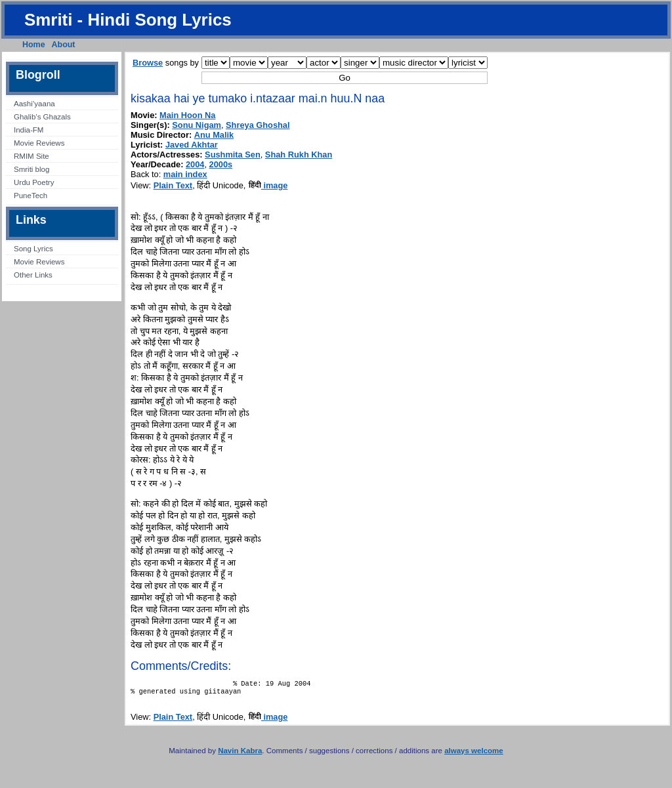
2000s (221, 164)
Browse (148, 63)
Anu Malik (214, 135)
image (268, 185)
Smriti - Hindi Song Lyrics (128, 20)
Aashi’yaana (34, 104)
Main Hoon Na (187, 115)
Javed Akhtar (192, 145)
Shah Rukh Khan (299, 155)
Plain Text (173, 185)
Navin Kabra (240, 755)
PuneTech (31, 196)
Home (34, 45)
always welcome (474, 755)
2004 (195, 164)
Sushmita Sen (233, 155)
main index (185, 174)
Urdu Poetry (34, 182)
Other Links (33, 275)
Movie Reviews (39, 143)
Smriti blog (31, 169)
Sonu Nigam (197, 125)
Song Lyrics (33, 249)
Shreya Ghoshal (258, 125)
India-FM (29, 130)
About (64, 45)
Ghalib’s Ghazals (42, 117)
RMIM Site (31, 156)
